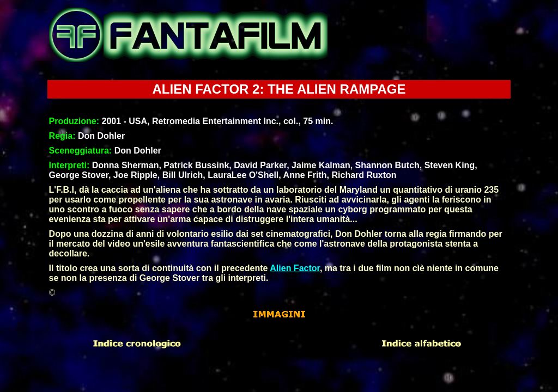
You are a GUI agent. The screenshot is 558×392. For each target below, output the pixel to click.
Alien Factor (295, 268)
